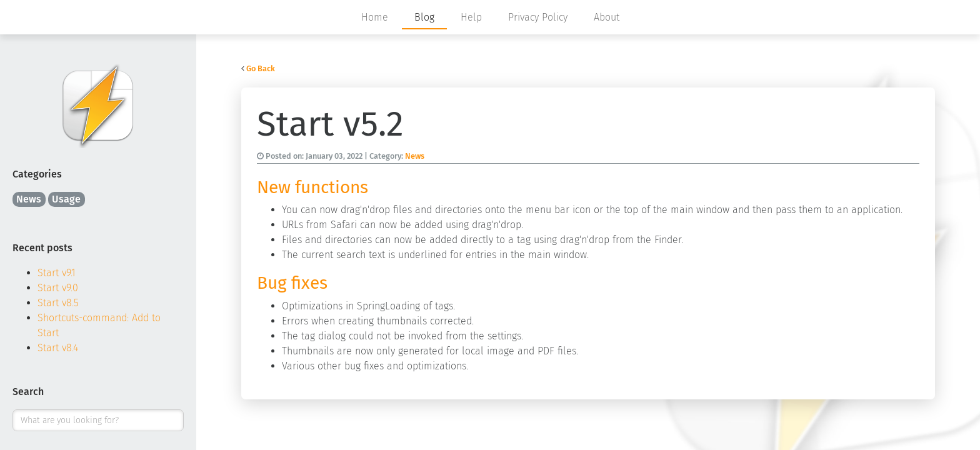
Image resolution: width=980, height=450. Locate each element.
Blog (424, 17)
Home (375, 17)
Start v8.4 (58, 348)
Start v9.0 (58, 288)
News (29, 199)
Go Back (261, 68)
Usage (66, 199)
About (607, 17)
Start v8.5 (58, 303)
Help (471, 17)
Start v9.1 (57, 273)
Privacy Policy (538, 17)
